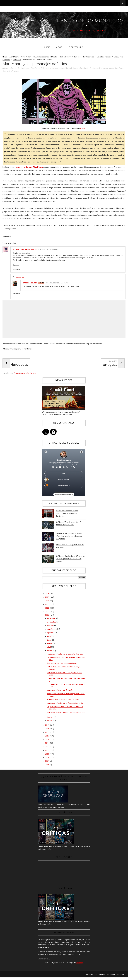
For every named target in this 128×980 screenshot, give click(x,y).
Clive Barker (26, 57)
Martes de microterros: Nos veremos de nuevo (66, 713)
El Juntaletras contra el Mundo (45, 57)
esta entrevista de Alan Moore (30, 167)
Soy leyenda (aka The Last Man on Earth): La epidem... (65, 708)
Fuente (83, 129)
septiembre (52, 629)
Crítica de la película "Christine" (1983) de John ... (66, 680)
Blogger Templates (116, 977)
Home (5, 57)
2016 (47, 736)
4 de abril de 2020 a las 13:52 (56, 283)
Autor (59, 47)
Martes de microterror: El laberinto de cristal (65, 654)
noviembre (52, 622)
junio (49, 640)
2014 (47, 743)
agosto (50, 633)
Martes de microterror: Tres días (60, 690)
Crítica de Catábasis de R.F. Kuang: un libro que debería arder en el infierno (70, 559)
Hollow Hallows (66, 57)
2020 (47, 615)
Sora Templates (100, 977)
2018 (47, 729)
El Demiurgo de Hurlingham (25, 250)
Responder (16, 270)
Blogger (79, 966)
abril (49, 647)
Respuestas (19, 277)
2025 (47, 598)
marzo (50, 651)
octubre (51, 626)
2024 (47, 601)
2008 (47, 765)
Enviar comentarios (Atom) (25, 374)
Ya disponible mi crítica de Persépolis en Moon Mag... (66, 695)
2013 (47, 747)
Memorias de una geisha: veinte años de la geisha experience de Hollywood (69, 536)
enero (50, 721)
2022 (47, 608)
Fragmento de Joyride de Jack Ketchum (63, 700)
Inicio (47, 47)
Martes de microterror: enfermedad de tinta (65, 703)
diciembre (52, 619)
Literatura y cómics (104, 57)
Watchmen (17, 60)
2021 (47, 612)
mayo (50, 644)
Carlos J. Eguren (30, 283)
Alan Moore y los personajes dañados (62, 664)
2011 (47, 754)
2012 (47, 751)
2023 (47, 605)
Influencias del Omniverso (84, 57)
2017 (47, 733)
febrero (51, 717)
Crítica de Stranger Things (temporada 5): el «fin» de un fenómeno (68, 514)
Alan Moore (14, 57)
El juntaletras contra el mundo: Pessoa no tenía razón (66, 686)
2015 (47, 740)
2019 (47, 725)
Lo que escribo (75, 47)
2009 (47, 761)
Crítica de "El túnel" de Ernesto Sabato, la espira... (64, 668)
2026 (47, 594)
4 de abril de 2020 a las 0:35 (49, 250)
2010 (47, 758)
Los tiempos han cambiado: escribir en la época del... (66, 659)
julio (49, 637)
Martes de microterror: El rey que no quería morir (64, 674)
